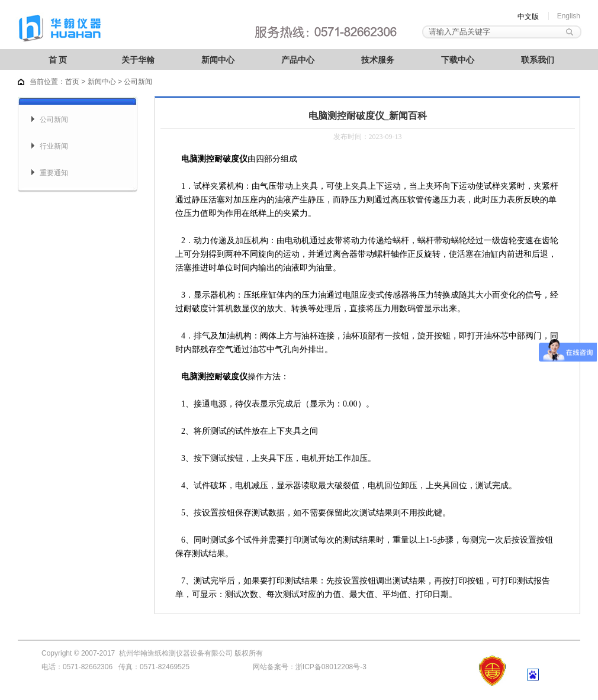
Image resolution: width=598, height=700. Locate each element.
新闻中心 (218, 60)
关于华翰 (138, 60)
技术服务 (378, 60)
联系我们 (538, 60)
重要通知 (54, 173)
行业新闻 (54, 146)
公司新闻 (54, 120)
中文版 (528, 17)
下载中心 (458, 60)
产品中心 (298, 60)
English (569, 16)
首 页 (58, 60)
